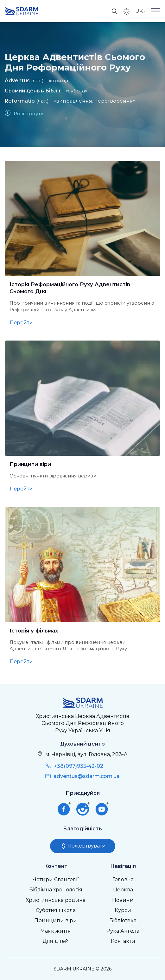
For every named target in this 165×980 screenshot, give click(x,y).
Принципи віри (30, 464)
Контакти (123, 941)
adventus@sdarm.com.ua (87, 776)
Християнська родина (56, 900)
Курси (123, 910)
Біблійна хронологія (56, 890)
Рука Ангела (123, 931)
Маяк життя (56, 931)
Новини (123, 900)
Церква (123, 890)
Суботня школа (56, 910)
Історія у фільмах (34, 631)
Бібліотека (123, 920)
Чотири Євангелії (56, 879)
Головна (123, 879)
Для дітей (56, 941)
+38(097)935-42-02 (79, 766)
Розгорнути (29, 114)
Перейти (21, 323)
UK (141, 11)
